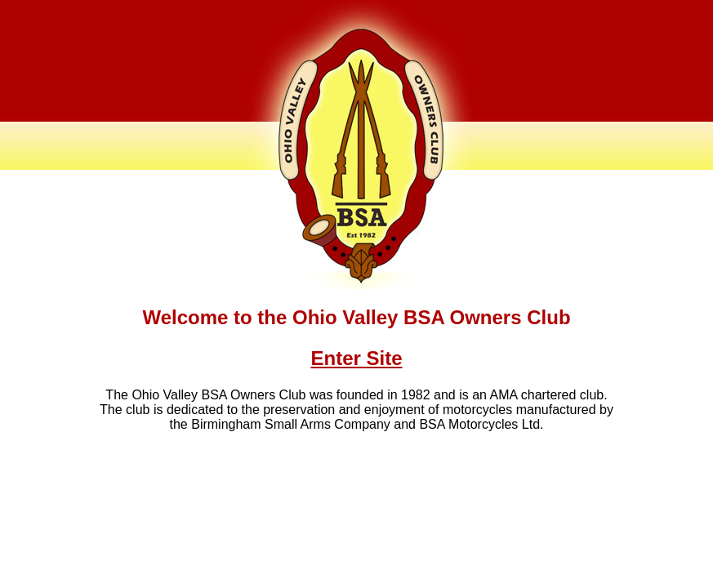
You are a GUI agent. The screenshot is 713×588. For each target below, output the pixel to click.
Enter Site (356, 358)
